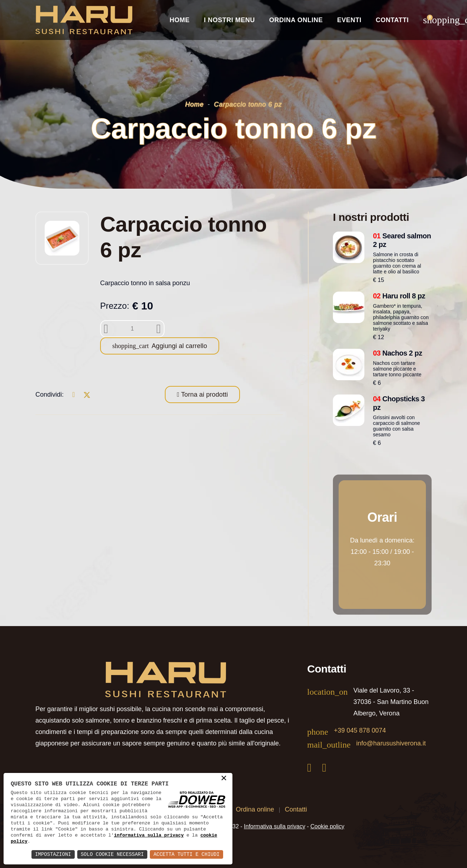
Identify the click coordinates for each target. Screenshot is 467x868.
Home (180, 20)
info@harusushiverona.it (391, 743)
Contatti (392, 20)
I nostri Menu (229, 20)
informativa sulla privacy (149, 835)
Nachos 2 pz (398, 353)
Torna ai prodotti (204, 395)
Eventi (349, 20)
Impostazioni (53, 854)
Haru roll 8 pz (399, 296)
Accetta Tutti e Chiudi (186, 854)
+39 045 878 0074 (360, 730)
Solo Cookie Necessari (112, 854)
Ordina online (296, 20)
